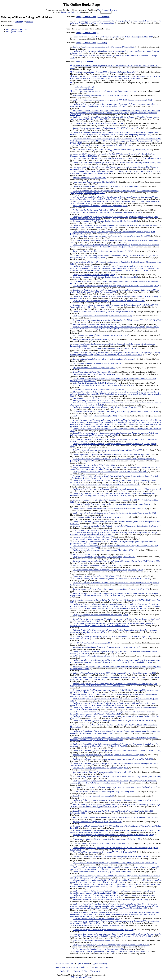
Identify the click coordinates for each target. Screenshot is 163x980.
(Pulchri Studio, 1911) (107, 485)
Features (77, 971)
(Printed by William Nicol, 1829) (113, 713)
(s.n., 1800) (93, 537)
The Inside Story (96, 971)
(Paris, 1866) (107, 450)
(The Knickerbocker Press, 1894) (115, 328)
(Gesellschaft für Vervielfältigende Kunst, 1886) (110, 900)
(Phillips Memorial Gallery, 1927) (115, 113)
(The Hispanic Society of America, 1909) (107, 407)
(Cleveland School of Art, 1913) (96, 919)
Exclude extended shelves (107, 10)
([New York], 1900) (96, 576)
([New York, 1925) (111, 856)
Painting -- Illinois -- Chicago (17, 29)
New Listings (74, 967)
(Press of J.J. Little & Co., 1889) (114, 906)
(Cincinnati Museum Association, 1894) (100, 615)
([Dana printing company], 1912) (112, 100)
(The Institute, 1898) (103, 550)
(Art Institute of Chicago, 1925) (104, 47)
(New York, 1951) (116, 935)
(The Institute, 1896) (89, 178)
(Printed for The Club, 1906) (117, 750)
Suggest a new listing (99, 963)
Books (63, 971)
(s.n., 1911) (115, 434)
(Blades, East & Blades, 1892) (96, 517)
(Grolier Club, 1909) (115, 787)
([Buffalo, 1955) (89, 398)
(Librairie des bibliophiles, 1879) (103, 145)
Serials (106, 967)
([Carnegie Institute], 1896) (103, 311)
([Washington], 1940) (112, 150)
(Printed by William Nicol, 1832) (113, 704)
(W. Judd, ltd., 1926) (102, 251)
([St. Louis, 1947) (106, 839)
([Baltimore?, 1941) (99, 843)
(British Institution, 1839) (113, 892)
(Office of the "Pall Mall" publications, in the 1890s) (107, 212)
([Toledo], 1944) (116, 141)
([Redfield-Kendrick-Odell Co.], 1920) (115, 411)
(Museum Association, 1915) (102, 316)
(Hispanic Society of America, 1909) (105, 186)
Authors (83, 967)
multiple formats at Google (85, 87)
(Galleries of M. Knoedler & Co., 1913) (114, 745)
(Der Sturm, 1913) (95, 383)
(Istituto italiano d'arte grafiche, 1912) (104, 385)
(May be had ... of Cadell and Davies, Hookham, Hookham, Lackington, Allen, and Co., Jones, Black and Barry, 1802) (116, 423)
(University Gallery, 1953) (100, 768)
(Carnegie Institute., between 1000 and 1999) (106, 647)
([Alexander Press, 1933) (114, 817)
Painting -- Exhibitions (14, 31)
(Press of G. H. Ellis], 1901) (111, 589)
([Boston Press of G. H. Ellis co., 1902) (116, 561)
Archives (85, 971)
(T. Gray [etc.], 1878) (93, 210)
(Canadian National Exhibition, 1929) (111, 945)
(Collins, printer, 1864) (114, 782)
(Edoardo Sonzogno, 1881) (111, 454)
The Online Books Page (81, 4)
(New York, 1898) (111, 578)
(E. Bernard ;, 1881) (85, 554)
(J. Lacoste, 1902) (114, 513)
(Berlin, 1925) (115, 246)
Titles (91, 967)
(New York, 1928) (116, 806)
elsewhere (30, 22)
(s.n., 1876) (97, 565)
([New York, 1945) (105, 852)
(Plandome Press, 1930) (99, 925)
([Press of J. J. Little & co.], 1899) (97, 374)
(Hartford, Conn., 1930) (94, 401)
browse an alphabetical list (71, 12)
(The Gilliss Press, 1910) (117, 158)
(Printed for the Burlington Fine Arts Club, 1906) (117, 526)
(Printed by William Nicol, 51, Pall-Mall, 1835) (113, 495)
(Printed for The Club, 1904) (113, 720)
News (69, 971)
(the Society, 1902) (108, 755)
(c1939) (115, 77)
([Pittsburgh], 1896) (104, 348)
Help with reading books (65, 963)
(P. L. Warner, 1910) (105, 128)
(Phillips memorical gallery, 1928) (116, 394)
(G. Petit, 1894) (116, 914)
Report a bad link (83, 963)
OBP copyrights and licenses (81, 977)
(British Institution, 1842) (115, 886)
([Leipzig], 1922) (102, 772)
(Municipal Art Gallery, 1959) (103, 792)
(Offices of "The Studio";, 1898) (94, 465)
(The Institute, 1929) (113, 37)
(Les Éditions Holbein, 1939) (98, 123)
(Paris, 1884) (95, 530)
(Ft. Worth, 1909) (94, 940)
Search (64, 967)
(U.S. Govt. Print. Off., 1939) (114, 198)
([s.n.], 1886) (115, 606)
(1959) (105, 72)
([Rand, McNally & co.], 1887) (114, 105)
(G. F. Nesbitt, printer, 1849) (115, 354)
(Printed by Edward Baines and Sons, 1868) (114, 673)
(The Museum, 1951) (115, 868)
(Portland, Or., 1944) (113, 835)
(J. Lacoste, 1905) (110, 509)
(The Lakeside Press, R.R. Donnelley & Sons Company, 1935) (117, 163)
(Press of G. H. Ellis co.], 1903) (113, 685)
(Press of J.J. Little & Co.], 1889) (115, 268)
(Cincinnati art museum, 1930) (93, 796)
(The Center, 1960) (97, 822)
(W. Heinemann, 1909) (115, 291)
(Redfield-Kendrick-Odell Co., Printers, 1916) (105, 221)
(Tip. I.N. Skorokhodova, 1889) (102, 871)
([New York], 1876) (94, 368)
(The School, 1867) (100, 206)
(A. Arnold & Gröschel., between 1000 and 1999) (109, 301)
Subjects (98, 967)
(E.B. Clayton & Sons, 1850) (114, 739)
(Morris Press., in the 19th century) (103, 359)
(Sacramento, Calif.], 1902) (111, 236)
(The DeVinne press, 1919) (116, 286)
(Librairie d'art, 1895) (110, 472)
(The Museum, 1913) (92, 372)
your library (19, 22)
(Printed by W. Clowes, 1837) (113, 896)
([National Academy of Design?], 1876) (108, 570)
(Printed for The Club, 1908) (113, 759)
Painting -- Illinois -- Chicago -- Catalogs (92, 43)
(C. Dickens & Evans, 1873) (94, 656)
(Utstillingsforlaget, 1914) (92, 643)
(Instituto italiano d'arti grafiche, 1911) (99, 390)
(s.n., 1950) (98, 949)
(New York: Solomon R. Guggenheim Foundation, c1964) (105, 91)
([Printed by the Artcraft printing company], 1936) (114, 133)
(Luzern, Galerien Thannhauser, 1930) (100, 96)
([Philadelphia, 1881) (95, 416)
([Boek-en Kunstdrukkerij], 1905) (115, 661)
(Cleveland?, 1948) (94, 182)
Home (57, 967)
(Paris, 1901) (103, 930)
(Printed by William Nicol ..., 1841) (116, 881)
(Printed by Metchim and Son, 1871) (113, 504)
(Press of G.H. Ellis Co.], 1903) (114, 595)
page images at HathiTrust (84, 89)
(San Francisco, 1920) (90, 340)
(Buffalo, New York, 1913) (104, 557)
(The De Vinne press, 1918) (100, 335)
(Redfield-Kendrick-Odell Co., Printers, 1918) (105, 277)
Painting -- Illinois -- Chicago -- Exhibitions (93, 17)
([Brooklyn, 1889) (97, 324)
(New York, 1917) (98, 363)
